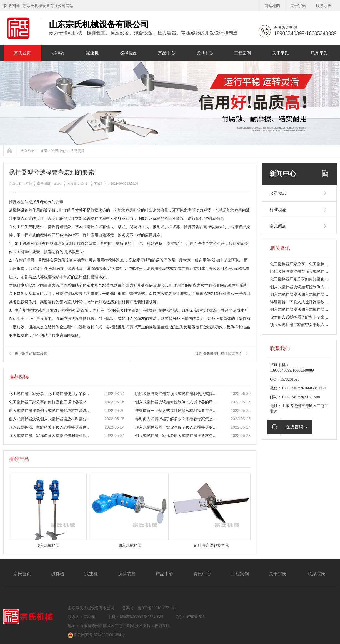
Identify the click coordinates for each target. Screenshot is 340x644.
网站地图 (272, 6)
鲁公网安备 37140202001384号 (96, 635)
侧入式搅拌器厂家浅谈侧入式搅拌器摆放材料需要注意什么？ (177, 436)
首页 (44, 151)
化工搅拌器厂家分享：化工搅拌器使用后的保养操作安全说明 (51, 394)
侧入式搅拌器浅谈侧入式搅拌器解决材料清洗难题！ (51, 411)
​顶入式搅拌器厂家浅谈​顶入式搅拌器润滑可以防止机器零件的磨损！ (51, 436)
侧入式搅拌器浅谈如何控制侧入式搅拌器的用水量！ (177, 402)
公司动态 (278, 193)
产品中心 (166, 53)
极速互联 (162, 626)
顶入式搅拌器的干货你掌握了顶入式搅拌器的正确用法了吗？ (177, 427)
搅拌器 (58, 53)
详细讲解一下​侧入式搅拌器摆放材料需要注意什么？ (177, 411)
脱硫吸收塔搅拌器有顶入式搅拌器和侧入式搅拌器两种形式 (177, 394)
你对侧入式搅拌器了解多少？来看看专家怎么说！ (177, 419)
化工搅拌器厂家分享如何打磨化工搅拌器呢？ (48, 402)
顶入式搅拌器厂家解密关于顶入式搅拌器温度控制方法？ (51, 427)
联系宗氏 (324, 6)
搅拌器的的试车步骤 (31, 354)
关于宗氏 (298, 6)
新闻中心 (283, 174)
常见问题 (77, 151)
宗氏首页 (22, 53)
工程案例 (242, 53)
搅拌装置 (128, 53)
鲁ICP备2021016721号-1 (158, 608)
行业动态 (278, 210)
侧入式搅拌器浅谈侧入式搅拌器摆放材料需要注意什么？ (51, 419)
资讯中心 (204, 53)
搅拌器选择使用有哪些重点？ (219, 354)
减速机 (92, 53)
